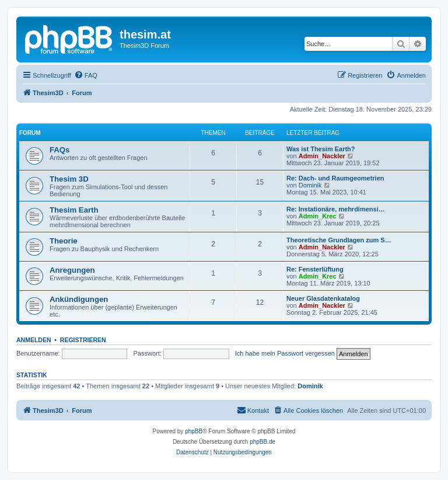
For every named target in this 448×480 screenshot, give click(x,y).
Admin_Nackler (322, 156)
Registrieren (83, 340)
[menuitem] (86, 75)
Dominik (310, 185)
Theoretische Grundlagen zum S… (339, 240)
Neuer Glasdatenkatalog (323, 298)
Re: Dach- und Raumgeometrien (335, 178)
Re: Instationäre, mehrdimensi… (336, 209)
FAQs (60, 150)
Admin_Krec (318, 216)
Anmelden (34, 340)
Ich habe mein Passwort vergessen (285, 353)
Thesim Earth (74, 210)
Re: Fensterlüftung (315, 269)
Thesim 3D (69, 179)
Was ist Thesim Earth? (321, 149)
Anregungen (72, 270)
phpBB (194, 431)
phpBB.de (262, 442)
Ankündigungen (79, 299)
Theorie (64, 241)
